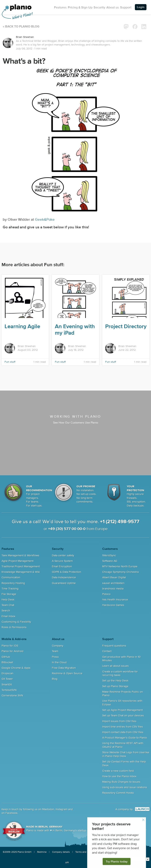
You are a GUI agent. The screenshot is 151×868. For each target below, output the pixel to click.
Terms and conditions (87, 852)
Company (58, 646)
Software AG (110, 561)
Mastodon (48, 809)
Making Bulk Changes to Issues (121, 782)
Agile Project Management (17, 561)
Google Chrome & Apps (16, 668)
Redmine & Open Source (67, 673)
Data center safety (63, 556)
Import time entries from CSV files (123, 727)
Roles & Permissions (14, 627)
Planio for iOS (10, 646)
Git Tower (7, 679)
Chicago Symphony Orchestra (120, 572)
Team (55, 651)
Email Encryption (62, 567)
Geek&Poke (45, 220)
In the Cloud (59, 662)
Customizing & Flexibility (16, 622)
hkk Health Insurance (115, 600)
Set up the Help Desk (115, 681)
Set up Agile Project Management (122, 710)
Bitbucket (7, 662)
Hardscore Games (113, 605)
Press (55, 657)
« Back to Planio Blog (21, 26)
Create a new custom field (118, 771)
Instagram (62, 809)
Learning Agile (22, 327)
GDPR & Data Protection (67, 572)
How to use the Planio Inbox (119, 776)
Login (141, 7)
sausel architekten (113, 583)
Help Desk (8, 600)
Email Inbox (8, 616)
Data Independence (64, 577)
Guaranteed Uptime (64, 583)
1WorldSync (109, 556)
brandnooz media (113, 589)
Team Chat (8, 605)
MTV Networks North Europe (120, 567)
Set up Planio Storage (115, 686)
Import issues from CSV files (119, 721)
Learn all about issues (116, 666)
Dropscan (7, 673)
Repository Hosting (13, 583)
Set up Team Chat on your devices (123, 716)
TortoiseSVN (9, 690)
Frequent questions (114, 646)
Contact (107, 651)
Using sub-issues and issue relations (125, 787)
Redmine (42, 852)
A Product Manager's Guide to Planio (125, 738)
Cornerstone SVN (12, 696)
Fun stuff (10, 362)
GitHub (6, 657)
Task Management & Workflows (20, 556)
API (67, 863)
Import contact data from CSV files (123, 732)
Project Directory (126, 327)
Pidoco (106, 594)
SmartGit (7, 685)
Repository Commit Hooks (118, 793)
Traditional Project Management (21, 567)
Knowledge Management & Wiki (21, 572)
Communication (11, 577)
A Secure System (62, 561)
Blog (55, 679)
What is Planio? (22, 16)
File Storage (9, 594)
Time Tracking (10, 589)
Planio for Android (12, 651)
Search (6, 611)
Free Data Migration (64, 668)
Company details (61, 852)
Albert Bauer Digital (114, 577)
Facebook (12, 813)
